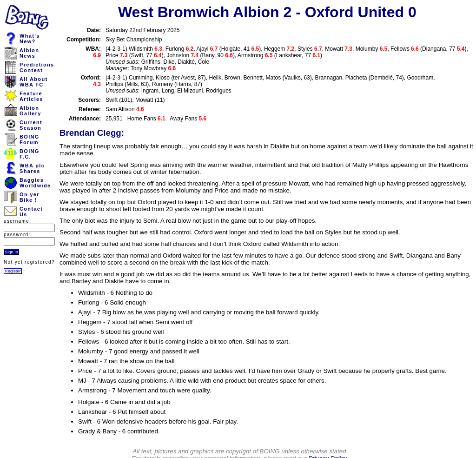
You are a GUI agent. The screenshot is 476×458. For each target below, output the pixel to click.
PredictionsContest (37, 67)
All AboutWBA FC (33, 82)
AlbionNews (29, 53)
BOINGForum (30, 139)
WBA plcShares (32, 168)
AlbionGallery (30, 111)
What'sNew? (30, 39)
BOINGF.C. (30, 154)
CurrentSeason (31, 125)
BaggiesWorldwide (35, 183)
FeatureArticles (31, 96)
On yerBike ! (30, 197)
